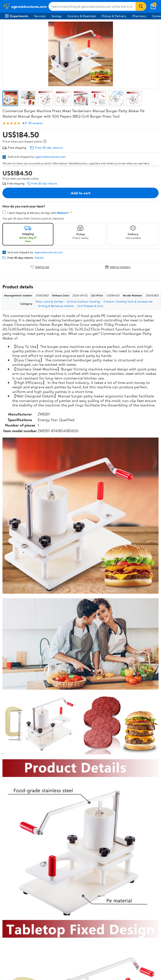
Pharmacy (139, 16)
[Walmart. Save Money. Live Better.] (25, 6)
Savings (56, 16)
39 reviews (35, 123)
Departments (17, 16)
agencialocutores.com (50, 157)
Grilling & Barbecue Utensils (56, 306)
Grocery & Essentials (82, 16)
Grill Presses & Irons (90, 306)
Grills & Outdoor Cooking (83, 301)
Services (40, 16)
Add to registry (118, 267)
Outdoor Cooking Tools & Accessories (128, 301)
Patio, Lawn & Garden (49, 301)
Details (39, 258)
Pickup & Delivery (114, 16)
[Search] (141, 6)
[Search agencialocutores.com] (92, 6)
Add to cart (81, 193)
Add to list (40, 267)
